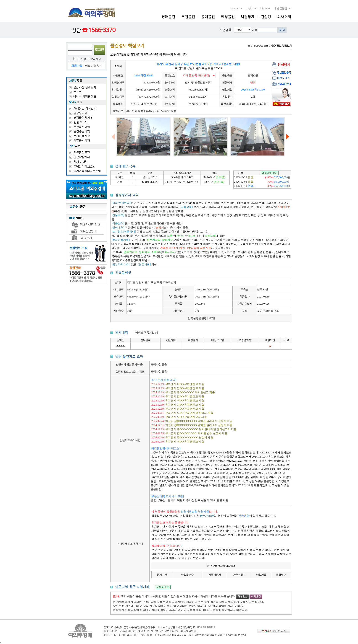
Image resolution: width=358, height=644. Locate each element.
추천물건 (188, 17)
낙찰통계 (248, 17)
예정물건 (228, 17)
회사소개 (284, 17)
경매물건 (168, 17)
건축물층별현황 (201, 318)
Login (251, 8)
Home (237, 8)
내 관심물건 (281, 8)
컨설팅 (266, 17)
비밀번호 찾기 (94, 66)
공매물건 (208, 17)
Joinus (265, 8)
